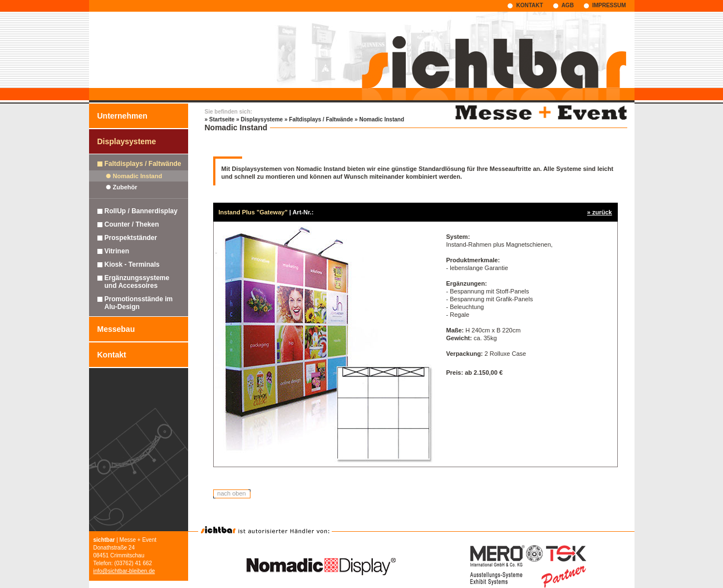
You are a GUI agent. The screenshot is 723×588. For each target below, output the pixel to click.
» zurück (600, 212)
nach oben (231, 493)
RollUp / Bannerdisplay (141, 211)
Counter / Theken (132, 224)
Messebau (116, 329)
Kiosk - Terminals (132, 264)
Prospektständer (131, 238)
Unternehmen (122, 116)
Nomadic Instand (138, 176)
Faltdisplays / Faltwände (143, 164)
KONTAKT (529, 5)
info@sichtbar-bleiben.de (124, 571)
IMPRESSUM (609, 5)
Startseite (222, 119)
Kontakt (112, 355)
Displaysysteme (127, 141)
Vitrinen (117, 251)
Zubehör (125, 187)
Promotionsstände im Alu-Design (139, 303)
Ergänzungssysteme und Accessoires (137, 282)
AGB (568, 5)
